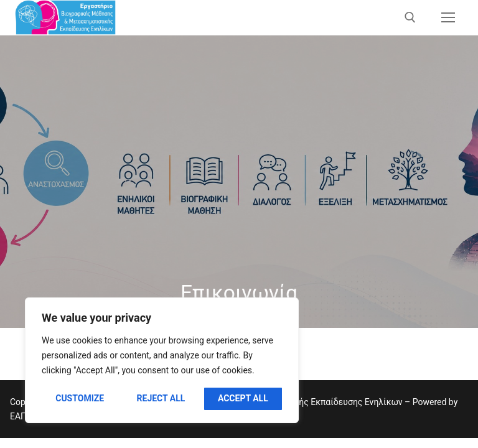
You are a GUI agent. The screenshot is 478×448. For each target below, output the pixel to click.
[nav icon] (448, 17)
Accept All (243, 398)
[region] (162, 360)
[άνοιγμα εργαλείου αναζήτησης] (410, 17)
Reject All (161, 398)
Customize (80, 398)
